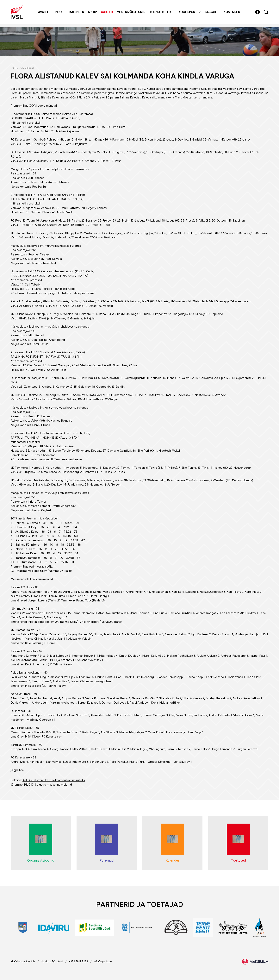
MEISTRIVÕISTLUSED (132, 13)
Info (59, 13)
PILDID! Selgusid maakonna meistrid (48, 785)
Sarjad (211, 13)
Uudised (108, 13)
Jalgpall (30, 68)
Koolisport (188, 13)
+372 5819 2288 (78, 961)
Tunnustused (161, 13)
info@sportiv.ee (103, 961)
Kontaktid (232, 13)
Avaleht (45, 13)
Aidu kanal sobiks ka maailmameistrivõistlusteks (54, 780)
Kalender (77, 13)
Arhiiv (93, 13)
